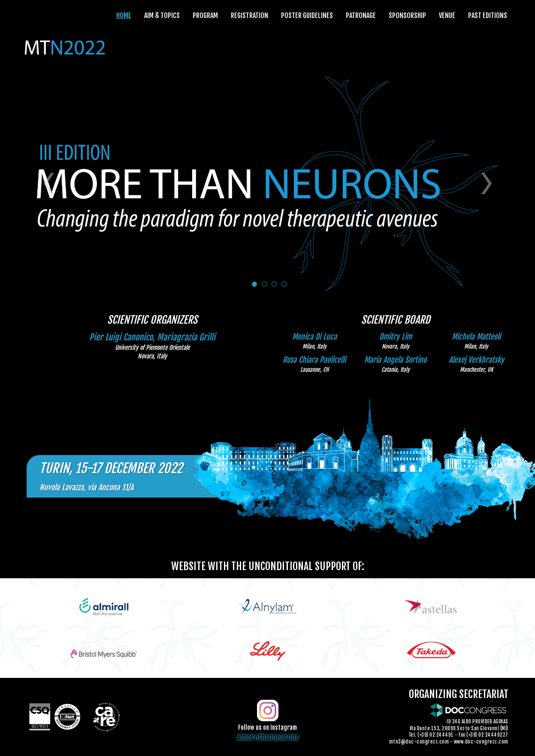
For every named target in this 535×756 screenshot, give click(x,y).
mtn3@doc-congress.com (419, 742)
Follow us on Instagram (267, 727)
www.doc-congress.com (481, 742)
